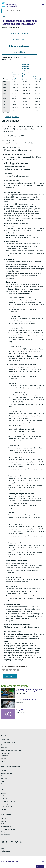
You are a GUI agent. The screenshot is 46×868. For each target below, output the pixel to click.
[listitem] (3, 842)
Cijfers (5, 17)
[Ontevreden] (8, 670)
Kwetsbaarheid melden (8, 830)
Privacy (3, 782)
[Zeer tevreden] (20, 670)
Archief (3, 833)
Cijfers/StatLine (6, 740)
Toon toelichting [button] (19, 52)
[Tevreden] (16, 670)
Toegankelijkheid (6, 827)
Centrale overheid (7, 774)
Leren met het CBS (7, 807)
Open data (4, 746)
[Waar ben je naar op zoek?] (23, 11)
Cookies (3, 824)
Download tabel (19, 40)
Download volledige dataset (19, 46)
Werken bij (4, 804)
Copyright (4, 822)
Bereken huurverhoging (8, 743)
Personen (4, 779)
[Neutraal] (12, 670)
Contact (3, 794)
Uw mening (40, 867)
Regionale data (6, 754)
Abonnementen (6, 835)
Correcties (4, 810)
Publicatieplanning (7, 852)
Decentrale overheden (8, 776)
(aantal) (15, 76)
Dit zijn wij (4, 799)
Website (4, 819)
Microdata (4, 748)
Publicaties (4, 756)
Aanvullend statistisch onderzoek (11, 751)
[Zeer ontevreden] (4, 670)
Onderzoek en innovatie (8, 802)
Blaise (3, 762)
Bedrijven (4, 771)
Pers (2, 796)
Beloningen (5, 785)
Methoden (4, 759)
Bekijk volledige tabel (19, 34)
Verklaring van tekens (12, 117)
